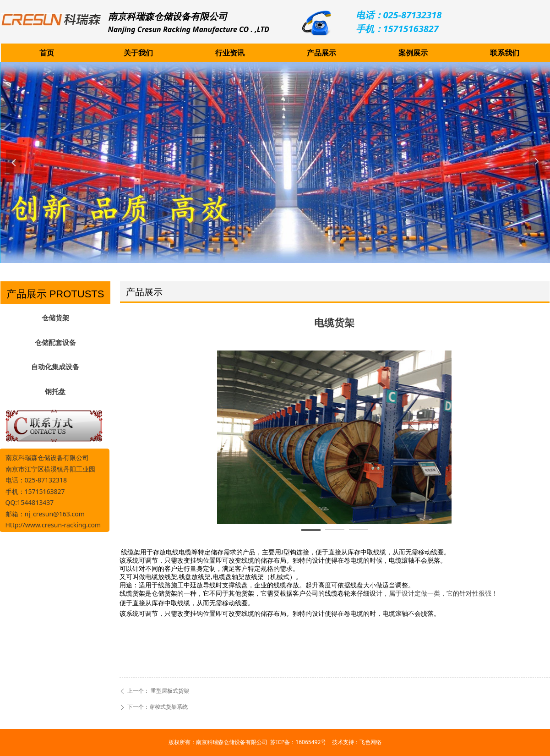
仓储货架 (55, 318)
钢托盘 (55, 392)
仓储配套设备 (55, 343)
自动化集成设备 (55, 367)
